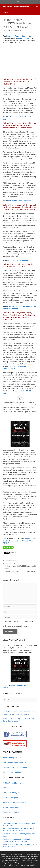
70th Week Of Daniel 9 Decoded (15, 762)
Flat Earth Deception (11, 798)
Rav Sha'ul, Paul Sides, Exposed (15, 802)
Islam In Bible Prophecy (12, 772)
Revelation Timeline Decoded (16, 7)
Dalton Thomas (23, 38)
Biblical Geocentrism (11, 788)
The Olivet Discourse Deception (19, 201)
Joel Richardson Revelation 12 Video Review (20, 572)
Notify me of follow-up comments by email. (20, 622)
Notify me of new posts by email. (16, 626)
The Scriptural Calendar (12, 812)
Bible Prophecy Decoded (12, 757)
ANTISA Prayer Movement (13, 783)
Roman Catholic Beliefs (12, 807)
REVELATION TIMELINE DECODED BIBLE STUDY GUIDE (19, 541)
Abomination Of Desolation (17, 260)
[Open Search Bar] (37, 7)
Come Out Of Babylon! (11, 793)
